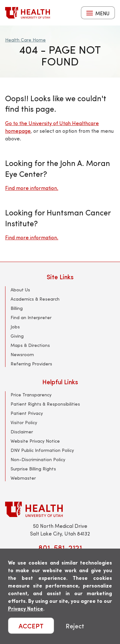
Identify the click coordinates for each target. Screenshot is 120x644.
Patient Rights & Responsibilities (45, 404)
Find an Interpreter (31, 317)
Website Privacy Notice (35, 441)
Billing (17, 308)
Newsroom (22, 354)
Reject (75, 626)
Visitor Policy (24, 422)
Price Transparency (31, 395)
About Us (20, 290)
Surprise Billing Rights (33, 469)
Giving (17, 336)
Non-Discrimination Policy (38, 459)
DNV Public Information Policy (42, 450)
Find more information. (32, 188)
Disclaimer (22, 432)
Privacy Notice (26, 608)
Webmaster (23, 478)
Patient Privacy (27, 413)
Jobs (15, 327)
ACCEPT (31, 626)
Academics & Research (35, 299)
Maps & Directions (30, 345)
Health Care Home (25, 40)
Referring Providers (31, 364)
